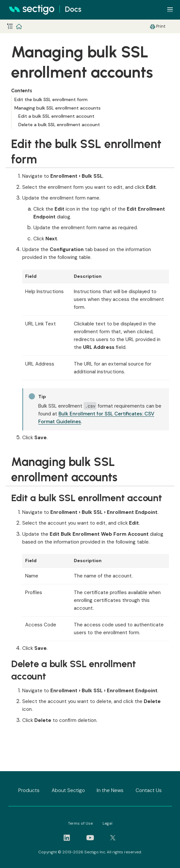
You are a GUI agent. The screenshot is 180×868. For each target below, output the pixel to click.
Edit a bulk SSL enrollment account (56, 116)
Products (29, 790)
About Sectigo (68, 790)
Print (161, 26)
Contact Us (149, 790)
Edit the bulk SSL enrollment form (51, 99)
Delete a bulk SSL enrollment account (59, 125)
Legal (107, 823)
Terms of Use (80, 823)
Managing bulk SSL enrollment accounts (57, 108)
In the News (110, 790)
